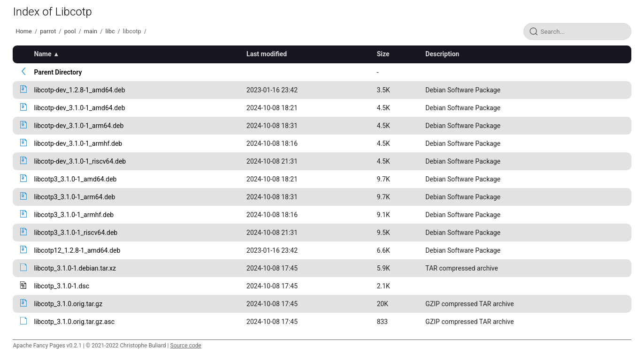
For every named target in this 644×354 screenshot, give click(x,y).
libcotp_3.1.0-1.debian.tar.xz (75, 268)
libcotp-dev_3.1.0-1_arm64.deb (79, 126)
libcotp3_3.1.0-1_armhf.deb (74, 215)
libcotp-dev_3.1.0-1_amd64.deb (79, 108)
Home (23, 31)
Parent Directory (58, 72)
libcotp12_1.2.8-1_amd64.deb (77, 250)
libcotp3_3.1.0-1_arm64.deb (74, 197)
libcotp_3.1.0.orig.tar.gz (68, 304)
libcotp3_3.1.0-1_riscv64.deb (76, 233)
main (91, 31)
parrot (48, 31)
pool (70, 31)
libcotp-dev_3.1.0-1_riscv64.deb (80, 161)
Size (383, 54)
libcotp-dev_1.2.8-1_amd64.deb (79, 90)
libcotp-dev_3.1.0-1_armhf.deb (78, 143)
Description (442, 54)
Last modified (267, 54)
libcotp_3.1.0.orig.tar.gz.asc (74, 322)
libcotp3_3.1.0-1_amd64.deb (75, 179)
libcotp (132, 31)
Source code (186, 346)
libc (110, 31)
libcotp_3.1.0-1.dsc (61, 286)
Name (42, 54)
